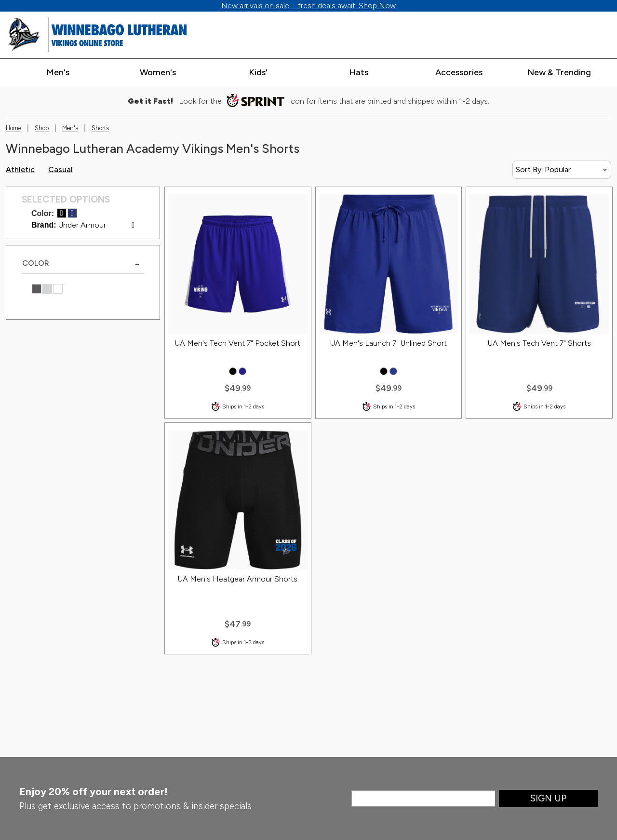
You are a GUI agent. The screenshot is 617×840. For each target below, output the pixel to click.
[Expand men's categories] (58, 73)
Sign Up (548, 798)
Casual (60, 169)
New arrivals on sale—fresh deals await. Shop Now (308, 6)
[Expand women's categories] (158, 73)
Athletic (20, 169)
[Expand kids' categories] (258, 73)
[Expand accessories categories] (459, 73)
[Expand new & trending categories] (559, 73)
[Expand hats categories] (359, 73)
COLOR (36, 263)
